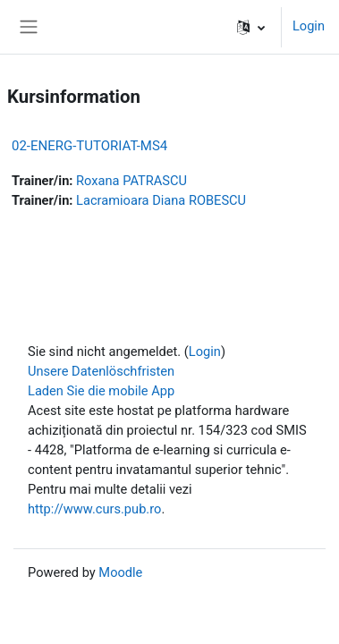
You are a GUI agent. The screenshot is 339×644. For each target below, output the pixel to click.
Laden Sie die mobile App (101, 391)
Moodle (120, 572)
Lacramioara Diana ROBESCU (161, 200)
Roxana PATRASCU (131, 181)
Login (309, 26)
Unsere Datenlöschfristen (101, 371)
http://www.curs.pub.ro (94, 509)
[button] (251, 27)
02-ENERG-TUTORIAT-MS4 (89, 146)
